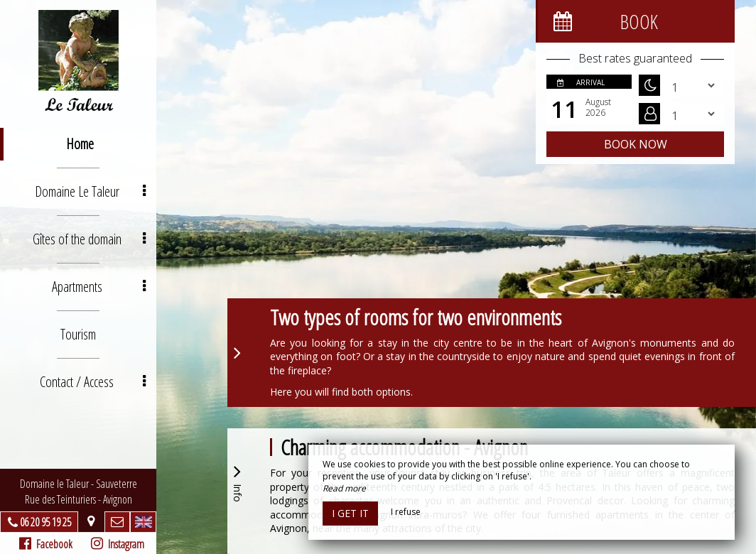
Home (80, 144)
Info (237, 482)
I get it (350, 513)
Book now (636, 144)
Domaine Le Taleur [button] (91, 191)
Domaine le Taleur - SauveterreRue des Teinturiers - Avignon (79, 491)
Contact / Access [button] (93, 382)
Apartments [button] (99, 287)
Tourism (78, 334)
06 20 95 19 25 (45, 522)
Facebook (46, 544)
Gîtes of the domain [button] (90, 239)
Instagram (118, 544)
